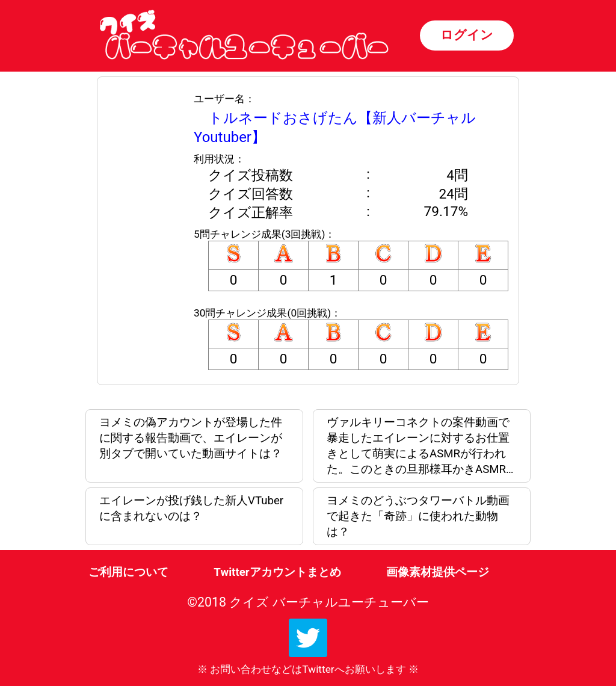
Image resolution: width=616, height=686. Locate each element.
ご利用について (128, 572)
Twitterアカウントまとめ (277, 572)
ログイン (467, 35)
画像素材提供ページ (438, 572)
